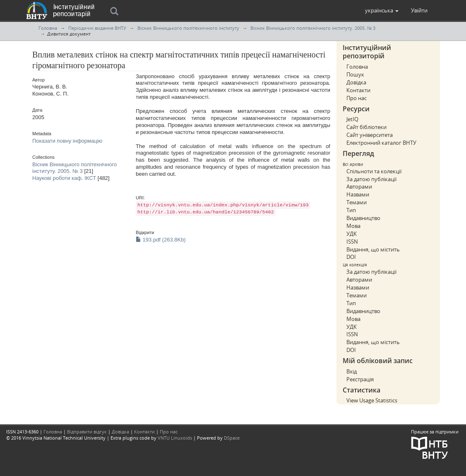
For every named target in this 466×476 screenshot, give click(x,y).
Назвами (358, 194)
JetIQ (352, 119)
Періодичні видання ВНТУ (97, 28)
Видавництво (363, 218)
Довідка (356, 82)
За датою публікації (371, 179)
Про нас (357, 98)
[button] (382, 10)
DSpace (232, 438)
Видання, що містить (373, 249)
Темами (357, 202)
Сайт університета (370, 135)
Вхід (352, 371)
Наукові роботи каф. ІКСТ (64, 178)
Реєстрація (360, 379)
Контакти (358, 90)
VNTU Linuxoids (175, 438)
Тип (351, 210)
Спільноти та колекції (374, 171)
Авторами (359, 187)
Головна (48, 28)
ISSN (352, 242)
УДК (352, 234)
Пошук (355, 74)
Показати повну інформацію (67, 141)
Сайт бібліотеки (366, 127)
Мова (353, 226)
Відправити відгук (87, 432)
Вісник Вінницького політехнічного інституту (188, 28)
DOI (351, 257)
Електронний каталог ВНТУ (381, 143)
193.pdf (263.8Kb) (161, 240)
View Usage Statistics (372, 400)
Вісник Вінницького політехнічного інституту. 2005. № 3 (313, 28)
